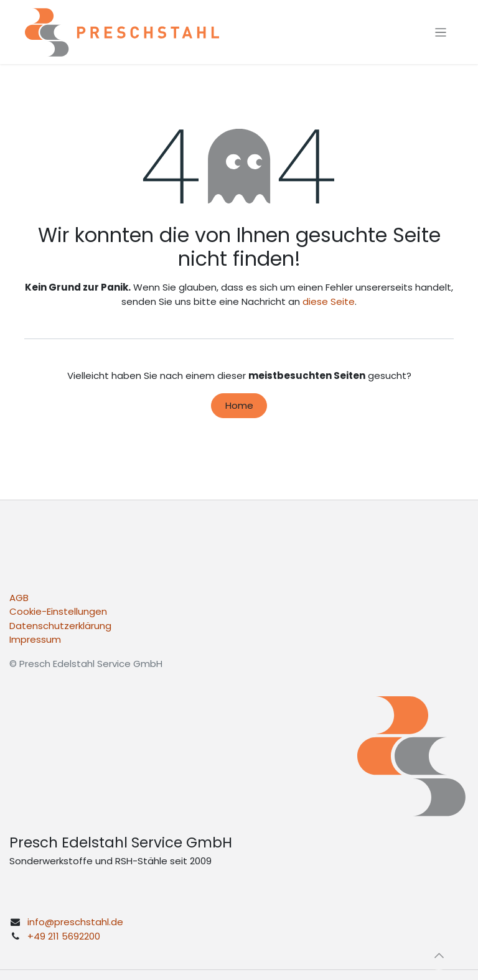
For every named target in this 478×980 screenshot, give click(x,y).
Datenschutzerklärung (60, 626)
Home (239, 405)
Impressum (35, 639)
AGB (19, 598)
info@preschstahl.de (75, 922)
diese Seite (329, 301)
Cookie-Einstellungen (58, 611)
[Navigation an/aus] (441, 32)
